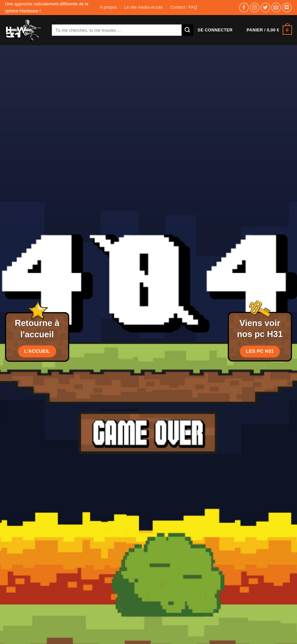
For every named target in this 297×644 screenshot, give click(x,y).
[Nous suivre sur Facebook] (244, 8)
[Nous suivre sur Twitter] (265, 8)
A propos (109, 7)
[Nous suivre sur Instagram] (255, 8)
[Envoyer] (187, 30)
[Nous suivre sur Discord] (287, 8)
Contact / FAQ (184, 7)
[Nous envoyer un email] (276, 8)
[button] (215, 30)
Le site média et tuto (143, 7)
